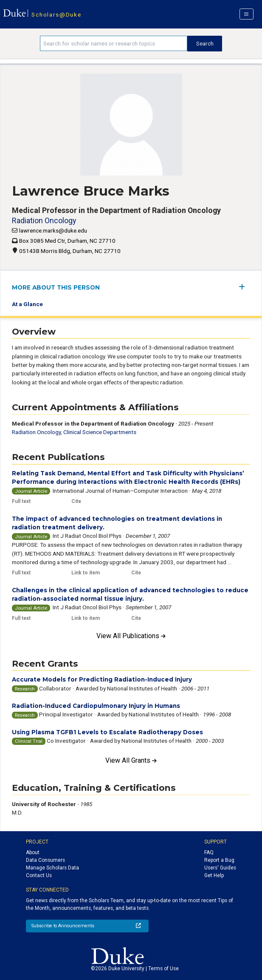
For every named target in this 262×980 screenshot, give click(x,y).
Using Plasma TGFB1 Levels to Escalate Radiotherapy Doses (107, 732)
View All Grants (131, 760)
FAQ (209, 852)
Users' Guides (220, 868)
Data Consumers (45, 860)
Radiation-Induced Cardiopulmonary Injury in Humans (96, 706)
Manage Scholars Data (52, 868)
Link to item (86, 573)
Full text (21, 501)
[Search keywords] (114, 43)
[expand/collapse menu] (244, 287)
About (33, 852)
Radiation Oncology (44, 220)
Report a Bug (219, 860)
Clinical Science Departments (100, 432)
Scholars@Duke (56, 14)
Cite (76, 501)
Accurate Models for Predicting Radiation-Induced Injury (102, 679)
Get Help (214, 875)
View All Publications (131, 636)
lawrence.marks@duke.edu (53, 230)
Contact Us (39, 875)
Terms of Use (163, 969)
